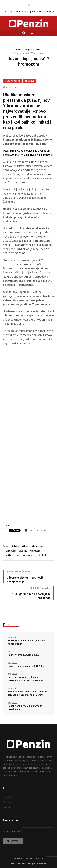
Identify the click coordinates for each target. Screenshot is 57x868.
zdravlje (44, 555)
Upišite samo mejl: (12, 831)
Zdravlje (30, 81)
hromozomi (39, 546)
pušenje (23, 551)
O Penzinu (8, 802)
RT (33, 343)
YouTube (39, 858)
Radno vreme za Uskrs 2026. (24, 655)
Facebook (18, 858)
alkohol (16, 546)
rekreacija (36, 551)
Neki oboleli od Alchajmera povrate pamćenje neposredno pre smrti (27, 693)
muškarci (12, 551)
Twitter (29, 858)
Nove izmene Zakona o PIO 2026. (26, 666)
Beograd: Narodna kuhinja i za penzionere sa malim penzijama (25, 679)
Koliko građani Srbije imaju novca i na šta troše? (27, 642)
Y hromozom (30, 555)
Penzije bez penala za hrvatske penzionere (25, 708)
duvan (26, 546)
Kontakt (7, 807)
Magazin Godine (33, 50)
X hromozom (13, 555)
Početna (19, 50)
